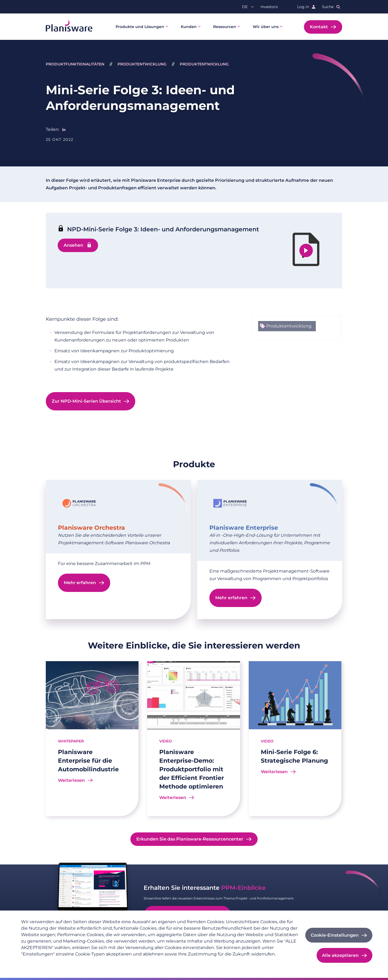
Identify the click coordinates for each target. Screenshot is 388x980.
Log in (303, 7)
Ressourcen (225, 27)
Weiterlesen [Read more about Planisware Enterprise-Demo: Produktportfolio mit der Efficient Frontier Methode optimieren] (173, 798)
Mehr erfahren (80, 583)
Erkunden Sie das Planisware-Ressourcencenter (190, 839)
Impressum (78, 963)
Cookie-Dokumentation (116, 963)
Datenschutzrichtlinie (41, 963)
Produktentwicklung (142, 64)
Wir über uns (266, 27)
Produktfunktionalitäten (75, 64)
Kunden (189, 27)
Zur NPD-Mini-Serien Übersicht (86, 401)
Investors (269, 7)
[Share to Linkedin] (64, 130)
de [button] (245, 7)
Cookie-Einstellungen (335, 935)
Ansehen (73, 245)
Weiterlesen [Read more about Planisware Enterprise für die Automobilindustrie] (71, 780)
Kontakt (319, 27)
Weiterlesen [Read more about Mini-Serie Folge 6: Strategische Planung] (274, 772)
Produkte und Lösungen (140, 27)
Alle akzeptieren (340, 955)
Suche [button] (328, 7)
